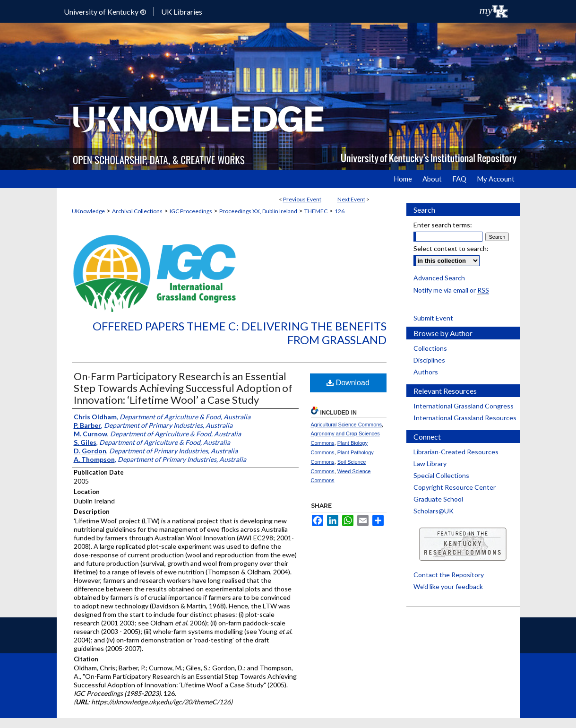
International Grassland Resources (465, 418)
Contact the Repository (449, 575)
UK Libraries (182, 12)
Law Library (430, 464)
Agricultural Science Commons (346, 425)
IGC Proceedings (191, 211)
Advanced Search (439, 278)
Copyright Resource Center (455, 487)
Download (348, 383)
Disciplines (429, 360)
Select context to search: (451, 248)
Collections (430, 348)
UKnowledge (88, 211)
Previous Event (302, 199)
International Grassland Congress (464, 406)
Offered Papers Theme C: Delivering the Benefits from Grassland (240, 333)
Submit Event (433, 318)
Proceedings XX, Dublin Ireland (258, 211)
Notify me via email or (451, 290)
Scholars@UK (434, 511)
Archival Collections (137, 211)
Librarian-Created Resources (456, 452)
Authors (426, 372)
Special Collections (441, 475)
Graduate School (438, 499)
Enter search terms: (443, 225)
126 (340, 211)
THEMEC (316, 211)
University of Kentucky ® (105, 12)
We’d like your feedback (448, 586)
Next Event (351, 199)
